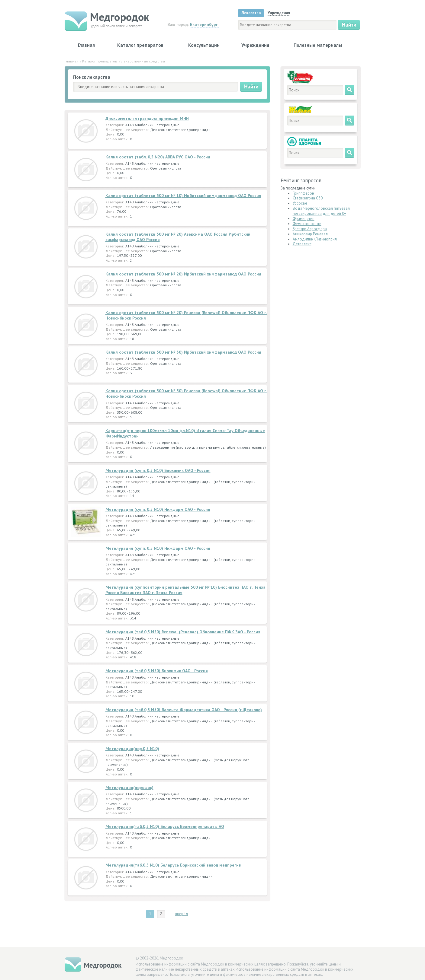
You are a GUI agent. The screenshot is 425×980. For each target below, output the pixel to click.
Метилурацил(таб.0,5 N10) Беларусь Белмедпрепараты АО (165, 826)
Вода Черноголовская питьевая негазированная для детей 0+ (321, 211)
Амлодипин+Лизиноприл (315, 239)
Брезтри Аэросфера (310, 229)
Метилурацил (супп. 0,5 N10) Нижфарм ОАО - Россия (158, 509)
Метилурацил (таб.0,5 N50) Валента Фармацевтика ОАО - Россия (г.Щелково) (184, 710)
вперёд (182, 914)
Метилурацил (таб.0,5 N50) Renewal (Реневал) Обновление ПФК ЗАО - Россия (183, 632)
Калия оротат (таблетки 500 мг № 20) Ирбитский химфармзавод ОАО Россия (183, 274)
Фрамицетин (304, 219)
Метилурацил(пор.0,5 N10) (132, 749)
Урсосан (300, 203)
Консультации (204, 45)
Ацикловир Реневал (310, 234)
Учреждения (255, 45)
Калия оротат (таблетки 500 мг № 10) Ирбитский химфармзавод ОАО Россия (183, 196)
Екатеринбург (204, 24)
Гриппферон (303, 193)
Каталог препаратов (140, 45)
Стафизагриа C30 (308, 198)
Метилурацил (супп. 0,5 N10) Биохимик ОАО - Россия (158, 470)
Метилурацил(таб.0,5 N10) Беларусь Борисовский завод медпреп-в (173, 865)
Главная (86, 45)
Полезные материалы (318, 45)
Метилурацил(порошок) (129, 787)
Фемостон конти (307, 224)
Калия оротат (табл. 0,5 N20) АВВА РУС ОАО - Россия (158, 157)
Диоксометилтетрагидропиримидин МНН (147, 118)
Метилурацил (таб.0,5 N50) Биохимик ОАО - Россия (157, 671)
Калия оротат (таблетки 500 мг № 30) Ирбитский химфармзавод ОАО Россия (183, 352)
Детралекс (302, 244)
